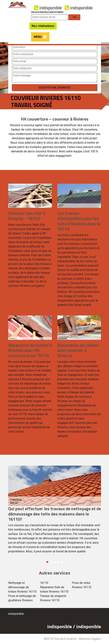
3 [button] (55, 562)
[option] (55, 511)
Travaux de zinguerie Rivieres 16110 (53, 598)
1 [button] (47, 562)
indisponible (48, 8)
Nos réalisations (43, 26)
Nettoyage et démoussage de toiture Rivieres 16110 (22, 587)
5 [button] (62, 562)
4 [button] (58, 562)
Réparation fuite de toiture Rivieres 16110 (54, 589)
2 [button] (51, 562)
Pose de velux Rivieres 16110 (82, 585)
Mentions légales (90, 639)
